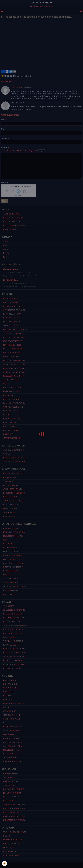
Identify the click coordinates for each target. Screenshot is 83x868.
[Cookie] (5, 864)
